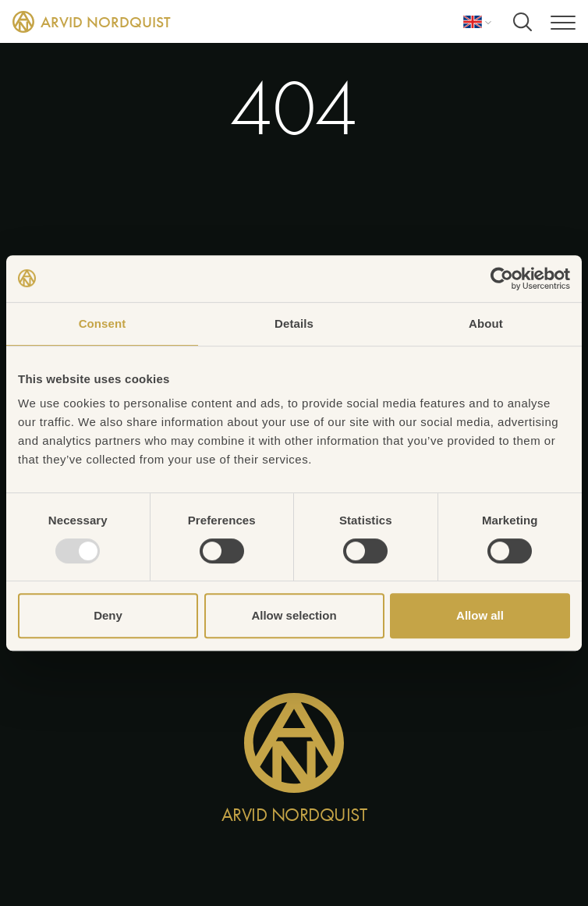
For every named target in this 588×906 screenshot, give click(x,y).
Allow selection (294, 615)
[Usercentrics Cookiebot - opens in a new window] (502, 279)
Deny (108, 615)
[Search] (522, 22)
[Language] (477, 22)
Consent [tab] (103, 323)
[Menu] (563, 21)
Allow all (480, 615)
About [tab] (486, 323)
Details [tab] (294, 323)
